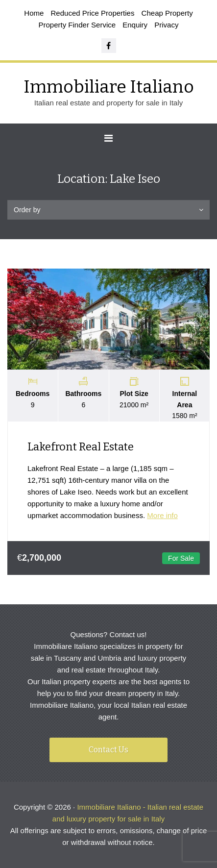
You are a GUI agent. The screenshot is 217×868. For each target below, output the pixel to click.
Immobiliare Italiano (109, 87)
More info (162, 515)
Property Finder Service (77, 25)
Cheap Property (167, 13)
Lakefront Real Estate (81, 447)
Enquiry (135, 25)
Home (34, 13)
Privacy (166, 25)
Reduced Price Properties (93, 13)
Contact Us (108, 750)
